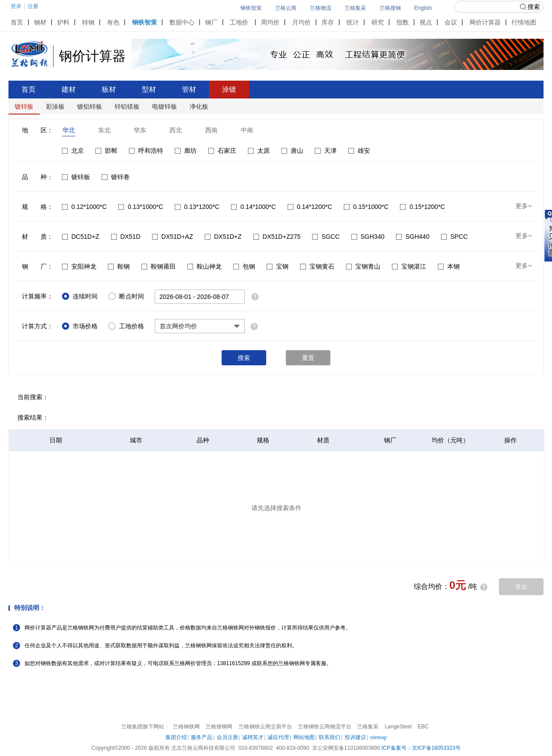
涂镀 (229, 89)
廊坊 (186, 151)
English (423, 8)
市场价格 (80, 326)
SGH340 (368, 237)
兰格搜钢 (390, 8)
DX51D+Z (223, 237)
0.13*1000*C (140, 207)
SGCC (326, 237)
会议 (451, 22)
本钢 (449, 266)
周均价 (270, 22)
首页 (17, 22)
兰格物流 (321, 8)
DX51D (126, 237)
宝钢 (278, 266)
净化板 (199, 106)
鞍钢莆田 (159, 266)
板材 (109, 89)
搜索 (530, 7)
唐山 (292, 151)
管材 (189, 89)
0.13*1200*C (197, 207)
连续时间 (80, 296)
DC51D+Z (81, 237)
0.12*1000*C (84, 207)
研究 (378, 22)
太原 (259, 151)
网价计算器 (485, 22)
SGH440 (413, 237)
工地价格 (126, 326)
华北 (69, 130)
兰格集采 (355, 8)
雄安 (359, 151)
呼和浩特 (146, 151)
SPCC (454, 237)
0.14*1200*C (310, 207)
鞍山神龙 (204, 266)
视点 (426, 22)
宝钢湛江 (409, 266)
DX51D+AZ (173, 237)
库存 (328, 22)
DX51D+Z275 (277, 237)
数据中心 (182, 22)
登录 (16, 6)
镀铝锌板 (90, 106)
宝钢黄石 (317, 266)
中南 (247, 130)
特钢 (88, 22)
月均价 (301, 22)
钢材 (40, 22)
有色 (113, 22)
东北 (104, 130)
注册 (33, 6)
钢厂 (211, 22)
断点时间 (126, 296)
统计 (353, 22)
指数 (403, 22)
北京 (73, 151)
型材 (149, 89)
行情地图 (524, 22)
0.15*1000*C (366, 207)
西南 (211, 130)
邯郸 (106, 151)
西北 (176, 130)
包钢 (244, 266)
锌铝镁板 (127, 106)
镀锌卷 (116, 177)
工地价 (239, 22)
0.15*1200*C (422, 207)
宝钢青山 (363, 266)
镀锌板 (24, 106)
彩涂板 (55, 106)
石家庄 (222, 151)
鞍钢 (119, 266)
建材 (69, 89)
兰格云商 (286, 8)
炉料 (63, 22)
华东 (140, 130)
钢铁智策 (251, 8)
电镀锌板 (165, 106)
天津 (326, 151)
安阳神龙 (79, 266)
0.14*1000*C (253, 207)
